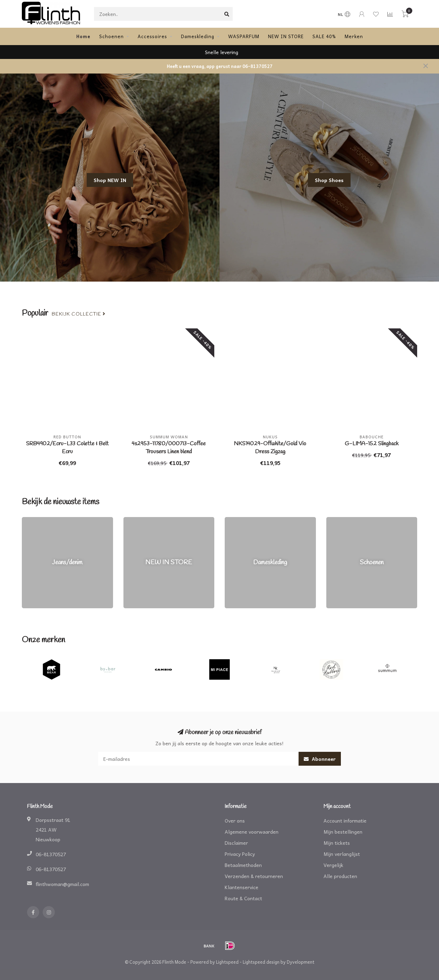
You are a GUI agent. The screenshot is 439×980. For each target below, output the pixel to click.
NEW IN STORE (286, 36)
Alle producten (340, 876)
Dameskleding (198, 36)
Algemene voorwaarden (252, 832)
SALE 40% (324, 36)
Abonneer (320, 759)
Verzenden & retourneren (254, 876)
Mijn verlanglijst (342, 854)
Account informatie (345, 820)
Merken (354, 36)
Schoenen (111, 36)
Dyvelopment (301, 962)
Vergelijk (333, 865)
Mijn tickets (337, 843)
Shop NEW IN (110, 180)
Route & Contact (243, 898)
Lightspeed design (261, 962)
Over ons (235, 820)
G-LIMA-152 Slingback (372, 444)
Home (83, 36)
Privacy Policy (240, 854)
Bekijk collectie (79, 314)
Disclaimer (236, 843)
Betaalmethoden (243, 865)
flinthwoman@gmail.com (62, 884)
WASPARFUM (244, 36)
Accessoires (152, 36)
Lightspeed (227, 962)
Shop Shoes (329, 180)
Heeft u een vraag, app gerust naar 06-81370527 (220, 66)
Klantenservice (242, 887)
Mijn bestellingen (343, 832)
